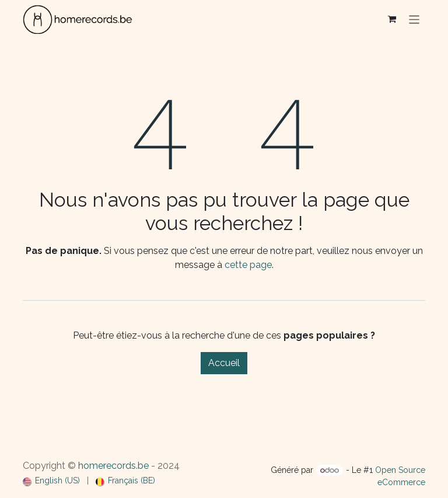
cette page (248, 265)
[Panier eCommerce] (392, 19)
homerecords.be (113, 466)
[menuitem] (51, 481)
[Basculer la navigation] (414, 19)
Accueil (224, 363)
